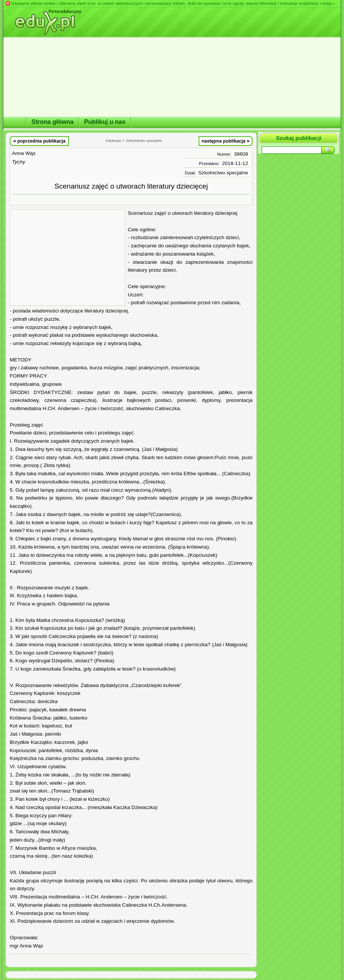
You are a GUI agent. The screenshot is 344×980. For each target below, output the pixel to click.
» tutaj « (327, 3)
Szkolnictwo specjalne (223, 173)
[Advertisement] (67, 257)
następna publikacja (226, 141)
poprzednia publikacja (39, 141)
